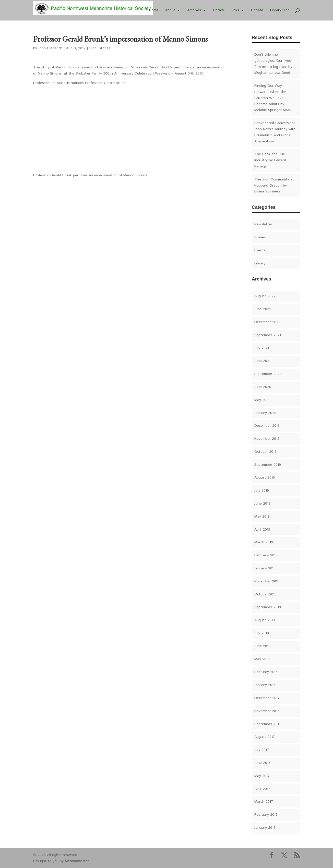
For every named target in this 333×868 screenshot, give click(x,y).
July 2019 (262, 491)
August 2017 (265, 737)
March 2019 (264, 542)
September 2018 (268, 607)
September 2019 (268, 465)
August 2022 (265, 296)
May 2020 (262, 400)
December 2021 (267, 322)
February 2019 (266, 555)
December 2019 (267, 426)
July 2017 (262, 750)
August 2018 (265, 620)
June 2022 (263, 309)
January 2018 (265, 685)
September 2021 (268, 335)
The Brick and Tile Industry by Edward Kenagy (270, 160)
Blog (93, 48)
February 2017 (266, 815)
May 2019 (262, 517)
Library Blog (280, 11)
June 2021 (262, 361)
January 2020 (265, 413)
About (170, 11)
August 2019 (265, 478)
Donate (257, 11)
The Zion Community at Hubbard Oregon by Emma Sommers (274, 186)
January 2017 (265, 828)
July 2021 (262, 348)
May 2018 (262, 659)
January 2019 (265, 568)
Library (218, 11)
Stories (105, 48)
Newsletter (263, 224)
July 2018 (262, 633)
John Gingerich (50, 48)
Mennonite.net (77, 861)
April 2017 (262, 789)
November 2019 (267, 439)
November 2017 (267, 711)
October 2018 (265, 594)
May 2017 (262, 776)
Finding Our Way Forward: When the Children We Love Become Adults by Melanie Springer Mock (273, 98)
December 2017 (267, 698)
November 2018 (267, 581)
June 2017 (262, 763)
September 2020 (268, 374)
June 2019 (262, 504)
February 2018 (266, 672)
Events (260, 250)
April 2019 (262, 530)
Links (235, 11)
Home (154, 11)
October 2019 (265, 452)
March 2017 (264, 802)
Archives (194, 11)
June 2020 (263, 387)
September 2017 (268, 724)
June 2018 (262, 646)
